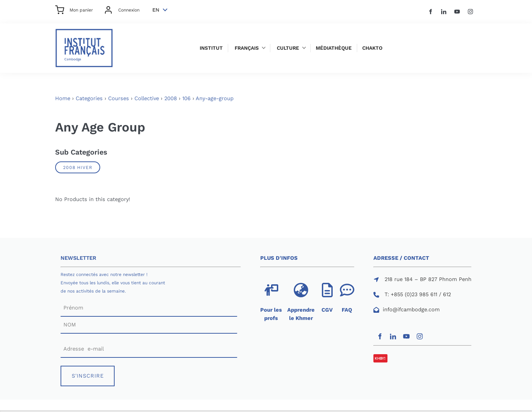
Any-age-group (215, 98)
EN (156, 10)
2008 (171, 98)
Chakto (372, 48)
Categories (89, 98)
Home (63, 98)
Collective (147, 98)
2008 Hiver (78, 167)
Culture (288, 48)
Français (247, 48)
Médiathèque (334, 48)
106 (187, 98)
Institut (211, 48)
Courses (119, 98)
